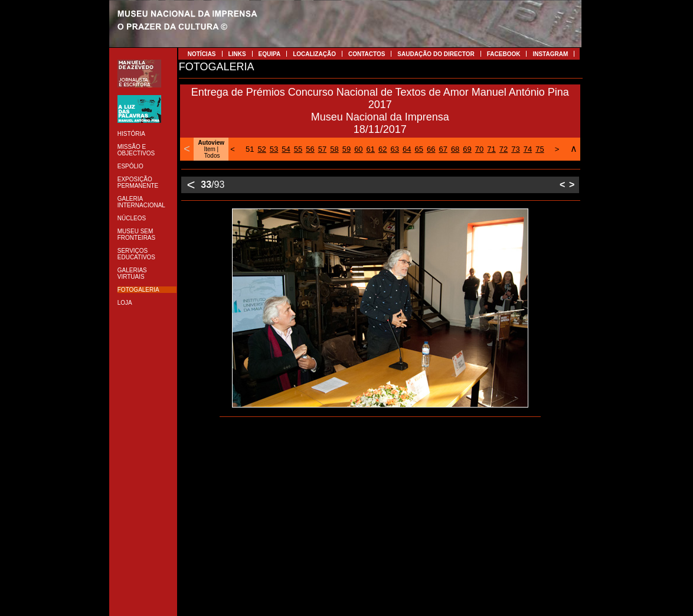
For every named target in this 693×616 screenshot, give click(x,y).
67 (443, 149)
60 (358, 149)
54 (286, 149)
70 (479, 149)
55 (298, 149)
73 (515, 149)
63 (395, 149)
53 (274, 149)
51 (250, 149)
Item (209, 149)
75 (540, 149)
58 (334, 149)
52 (261, 149)
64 (407, 149)
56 (310, 149)
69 (467, 149)
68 (455, 149)
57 (322, 149)
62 (383, 149)
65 (419, 149)
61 (371, 149)
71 (491, 149)
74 (528, 149)
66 (431, 149)
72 (504, 149)
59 (346, 149)
